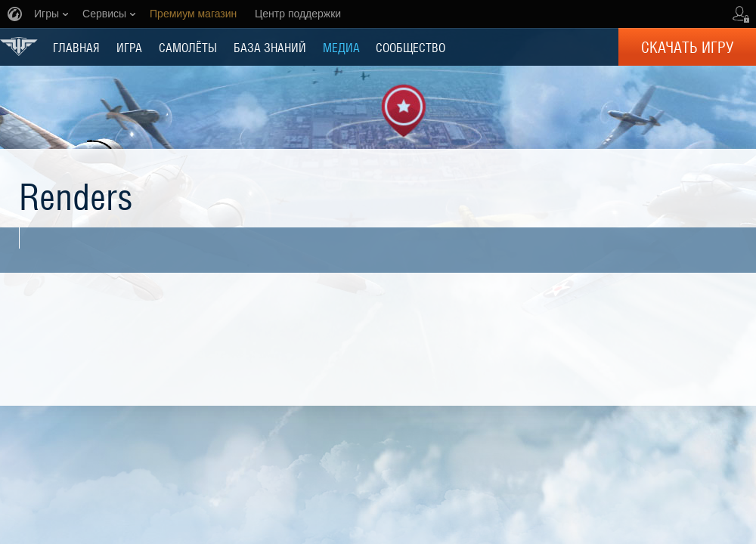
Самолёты (188, 47)
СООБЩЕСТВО (411, 47)
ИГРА (129, 47)
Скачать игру (687, 47)
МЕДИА (341, 47)
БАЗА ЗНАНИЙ (270, 47)
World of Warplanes (19, 46)
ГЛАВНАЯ (76, 47)
